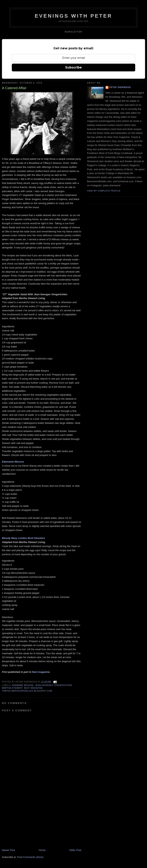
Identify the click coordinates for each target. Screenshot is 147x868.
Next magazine (41, 672)
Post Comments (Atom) (30, 857)
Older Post (75, 850)
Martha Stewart (12, 688)
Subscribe (73, 67)
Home (42, 850)
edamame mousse (23, 685)
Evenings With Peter (74, 16)
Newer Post (8, 850)
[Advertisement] (31, 821)
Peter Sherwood (120, 87)
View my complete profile (104, 191)
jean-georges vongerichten (54, 685)
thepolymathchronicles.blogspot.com (27, 691)
